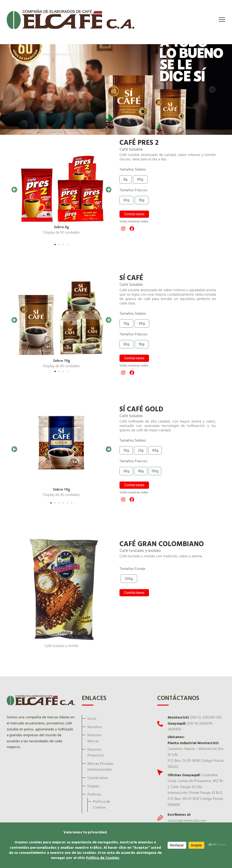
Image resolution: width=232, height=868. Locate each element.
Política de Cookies (101, 805)
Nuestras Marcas (94, 738)
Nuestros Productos (96, 753)
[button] (14, 190)
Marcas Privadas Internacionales (100, 767)
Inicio (92, 719)
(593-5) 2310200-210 (206, 718)
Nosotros (95, 727)
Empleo (93, 786)
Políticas (94, 795)
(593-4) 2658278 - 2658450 (191, 727)
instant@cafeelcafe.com (187, 821)
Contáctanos (98, 778)
